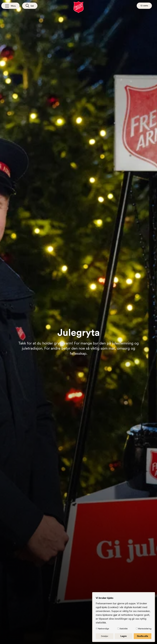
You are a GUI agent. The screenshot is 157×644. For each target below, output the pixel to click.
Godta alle (142, 636)
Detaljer (105, 636)
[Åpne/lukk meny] (10, 6)
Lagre (124, 636)
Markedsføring (145, 629)
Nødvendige (103, 629)
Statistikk (124, 629)
